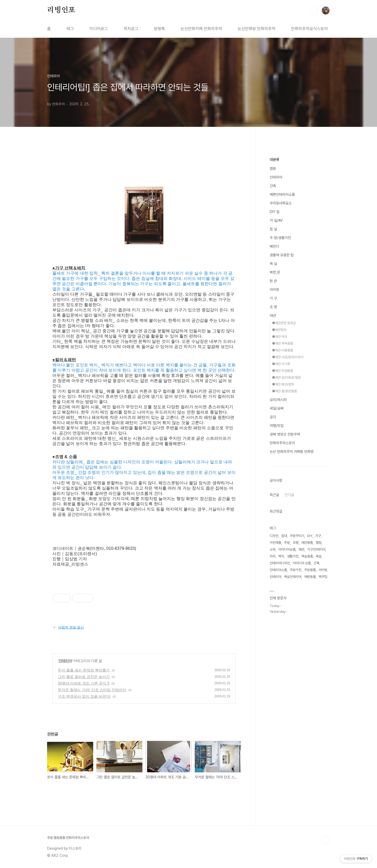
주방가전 (296, 570)
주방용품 (310, 570)
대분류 (274, 160)
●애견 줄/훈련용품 (284, 391)
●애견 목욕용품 (282, 343)
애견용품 (307, 543)
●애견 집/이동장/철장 (286, 378)
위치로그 (131, 29)
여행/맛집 (277, 426)
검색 (314, 10)
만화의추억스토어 (282, 443)
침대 (284, 536)
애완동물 (310, 577)
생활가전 (293, 556)
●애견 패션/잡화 (283, 384)
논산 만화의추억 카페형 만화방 (292, 452)
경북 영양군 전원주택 (285, 434)
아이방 (274, 290)
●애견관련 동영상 (284, 323)
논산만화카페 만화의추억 (201, 29)
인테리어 (65, 661)
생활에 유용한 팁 (282, 255)
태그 (70, 29)
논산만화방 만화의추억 (257, 29)
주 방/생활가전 (280, 238)
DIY (310, 536)
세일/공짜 (277, 408)
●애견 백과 (280, 337)
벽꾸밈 (323, 577)
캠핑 (273, 169)
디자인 (274, 536)
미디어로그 (99, 29)
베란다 (274, 246)
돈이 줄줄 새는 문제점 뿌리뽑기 (84, 670)
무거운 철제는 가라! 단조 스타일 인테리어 (92, 690)
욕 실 (273, 264)
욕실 (319, 556)
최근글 (274, 495)
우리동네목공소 (281, 203)
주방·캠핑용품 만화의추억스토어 (68, 838)
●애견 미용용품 (282, 350)
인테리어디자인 (280, 563)
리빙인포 (61, 10)
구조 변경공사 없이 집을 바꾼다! (84, 696)
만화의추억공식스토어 (309, 29)
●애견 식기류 (281, 364)
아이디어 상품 (302, 563)
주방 (287, 543)
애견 (273, 316)
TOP (326, 840)
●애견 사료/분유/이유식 (288, 357)
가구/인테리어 (316, 549)
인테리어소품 (278, 570)
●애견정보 (279, 330)
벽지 (281, 556)
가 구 (273, 298)
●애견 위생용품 (282, 371)
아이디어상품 (287, 549)
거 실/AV (276, 220)
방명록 (159, 29)
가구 (318, 536)
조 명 (273, 307)
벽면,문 (275, 272)
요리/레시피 (278, 400)
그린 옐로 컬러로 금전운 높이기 (84, 677)
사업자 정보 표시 (68, 627)
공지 (273, 417)
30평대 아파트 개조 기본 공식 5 (84, 683)
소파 (273, 549)
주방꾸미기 (297, 536)
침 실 (273, 229)
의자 (273, 556)
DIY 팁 (275, 212)
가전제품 (275, 543)
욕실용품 (307, 556)
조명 (296, 543)
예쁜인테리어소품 (282, 194)
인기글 (289, 495)
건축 (273, 186)
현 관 (273, 281)
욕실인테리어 (293, 577)
